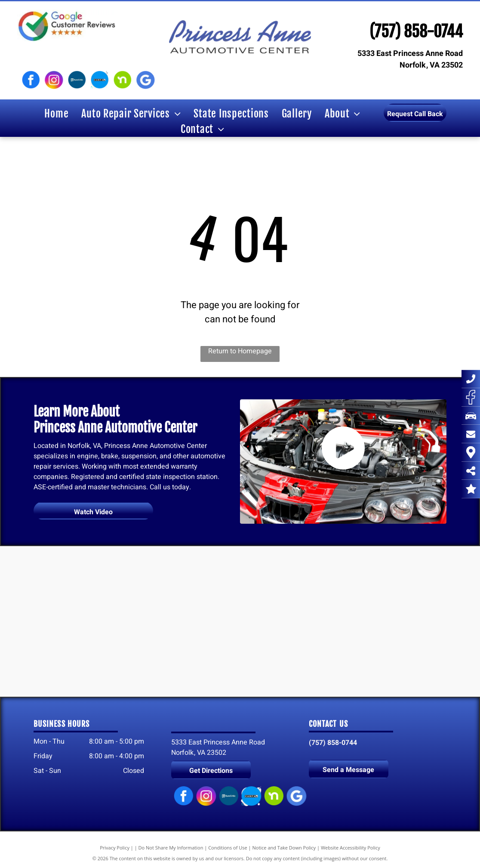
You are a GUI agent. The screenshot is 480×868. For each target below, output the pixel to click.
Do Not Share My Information (171, 848)
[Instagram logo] (54, 80)
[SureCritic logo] (77, 80)
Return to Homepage (240, 351)
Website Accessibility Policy (351, 848)
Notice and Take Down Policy (284, 848)
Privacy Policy (115, 848)
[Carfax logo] (100, 80)
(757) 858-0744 (416, 32)
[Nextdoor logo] (122, 80)
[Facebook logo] (31, 80)
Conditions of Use (228, 848)
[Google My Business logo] (145, 80)
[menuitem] (56, 114)
